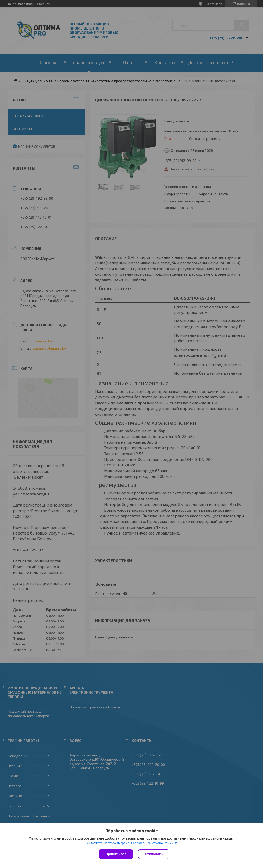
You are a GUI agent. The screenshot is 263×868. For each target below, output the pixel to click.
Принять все (116, 854)
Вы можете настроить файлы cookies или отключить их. (130, 843)
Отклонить (154, 854)
